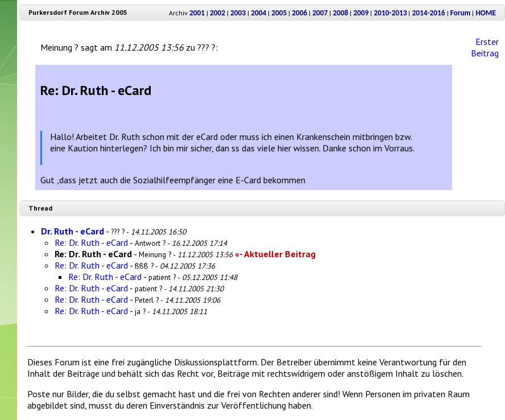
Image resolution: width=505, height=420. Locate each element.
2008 (340, 13)
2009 (361, 13)
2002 (218, 13)
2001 (197, 13)
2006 (299, 13)
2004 (258, 13)
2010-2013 (390, 13)
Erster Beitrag (485, 47)
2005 (279, 13)
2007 (320, 13)
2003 (238, 13)
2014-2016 (428, 13)
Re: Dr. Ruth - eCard (91, 242)
